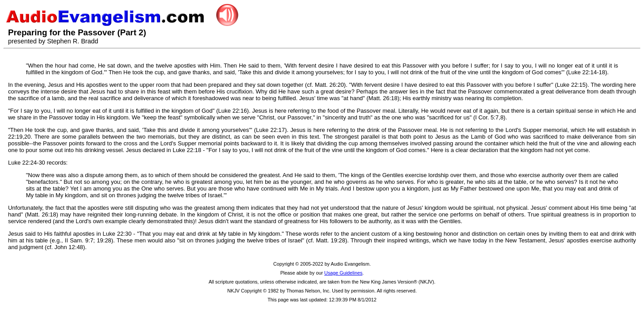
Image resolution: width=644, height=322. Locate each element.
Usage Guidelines (343, 273)
